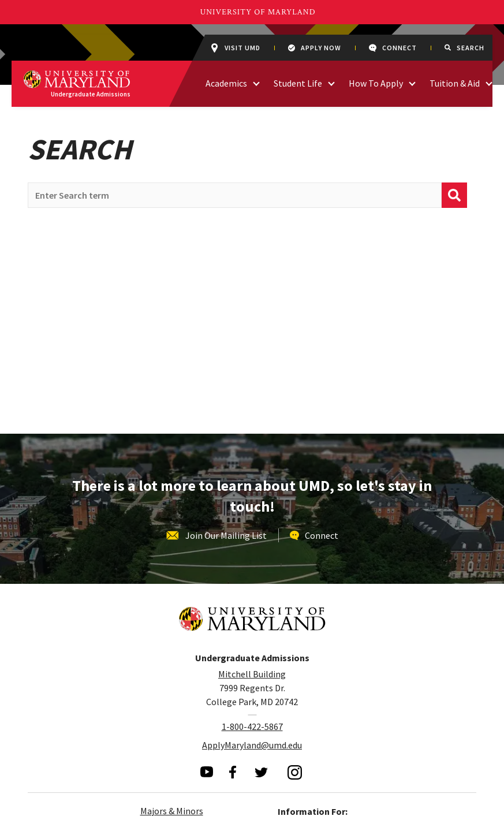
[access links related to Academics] (256, 82)
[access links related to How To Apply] (412, 82)
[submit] (454, 195)
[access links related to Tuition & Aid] (489, 82)
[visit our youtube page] (207, 772)
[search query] (235, 195)
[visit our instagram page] (295, 772)
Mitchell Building (252, 674)
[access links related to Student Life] (331, 82)
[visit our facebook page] (233, 772)
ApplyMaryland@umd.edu (252, 745)
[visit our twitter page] (262, 772)
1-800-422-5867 (252, 726)
